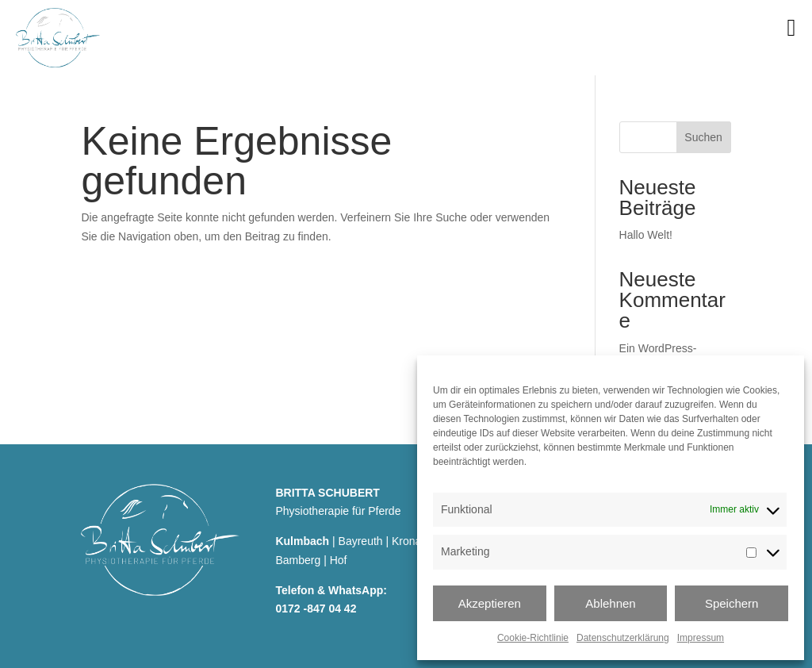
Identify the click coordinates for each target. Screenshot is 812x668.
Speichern (732, 603)
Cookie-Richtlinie (533, 638)
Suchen (703, 137)
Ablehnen (610, 603)
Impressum (701, 638)
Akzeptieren (490, 603)
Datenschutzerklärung (623, 638)
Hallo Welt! (646, 235)
